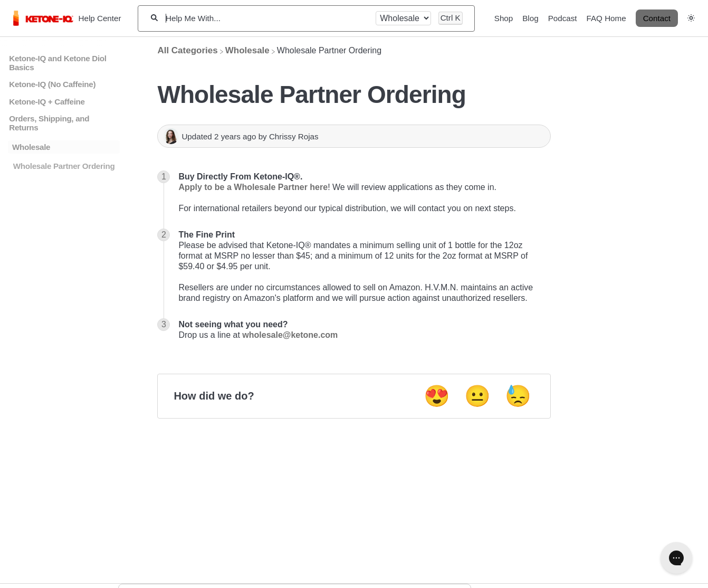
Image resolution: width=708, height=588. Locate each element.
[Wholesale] (247, 50)
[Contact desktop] (657, 18)
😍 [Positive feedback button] (437, 396)
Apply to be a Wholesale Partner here (253, 187)
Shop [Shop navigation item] (504, 18)
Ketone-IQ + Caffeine (47, 102)
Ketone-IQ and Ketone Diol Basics (58, 63)
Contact (657, 18)
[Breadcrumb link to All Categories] (187, 50)
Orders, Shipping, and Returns (49, 123)
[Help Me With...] (267, 18)
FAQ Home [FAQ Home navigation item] (606, 18)
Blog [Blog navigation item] (530, 18)
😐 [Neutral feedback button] (477, 396)
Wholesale (31, 147)
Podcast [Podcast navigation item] (563, 18)
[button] (691, 18)
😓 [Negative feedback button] (518, 396)
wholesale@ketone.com (290, 335)
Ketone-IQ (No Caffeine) (52, 84)
